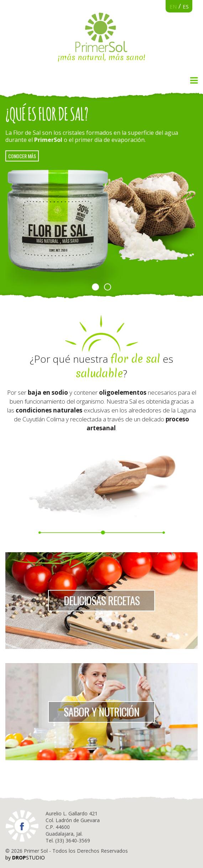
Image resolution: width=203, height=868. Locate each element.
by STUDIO (25, 858)
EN (173, 6)
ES (186, 6)
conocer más (22, 156)
